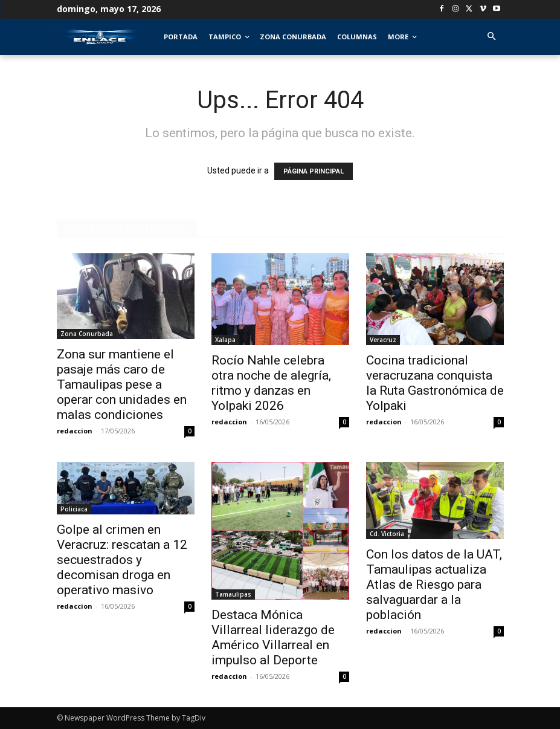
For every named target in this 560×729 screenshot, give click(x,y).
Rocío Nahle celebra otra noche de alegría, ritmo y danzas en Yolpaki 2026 (271, 383)
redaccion (75, 431)
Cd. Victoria (387, 534)
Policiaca (74, 509)
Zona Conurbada (87, 334)
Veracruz (383, 340)
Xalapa (225, 340)
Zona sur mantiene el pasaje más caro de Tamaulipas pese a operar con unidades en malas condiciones (122, 384)
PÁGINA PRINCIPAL (314, 171)
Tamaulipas (233, 594)
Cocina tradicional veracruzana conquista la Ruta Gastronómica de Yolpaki (435, 383)
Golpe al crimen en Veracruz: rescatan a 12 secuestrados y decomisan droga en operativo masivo (122, 560)
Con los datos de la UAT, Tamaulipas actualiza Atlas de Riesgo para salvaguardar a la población (434, 585)
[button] (491, 37)
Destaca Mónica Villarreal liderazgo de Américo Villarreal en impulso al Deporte (273, 637)
